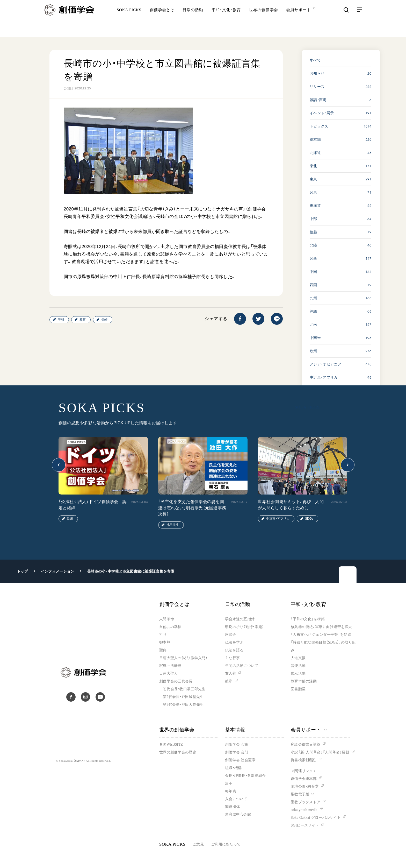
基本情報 (235, 730)
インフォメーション (58, 571)
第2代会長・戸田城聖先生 (183, 697)
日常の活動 (193, 19)
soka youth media (304, 810)
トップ (22, 571)
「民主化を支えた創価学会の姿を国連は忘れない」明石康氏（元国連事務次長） (192, 508)
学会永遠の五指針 (240, 619)
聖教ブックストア (306, 802)
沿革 (229, 783)
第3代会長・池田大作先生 (183, 705)
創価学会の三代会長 (176, 681)
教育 (83, 320)
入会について (236, 799)
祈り (163, 635)
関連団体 (232, 807)
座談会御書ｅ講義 (306, 744)
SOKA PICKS (129, 19)
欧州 (70, 519)
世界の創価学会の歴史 (178, 752)
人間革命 (167, 619)
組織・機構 (233, 768)
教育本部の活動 (304, 681)
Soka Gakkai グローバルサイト (316, 818)
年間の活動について (242, 666)
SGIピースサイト (305, 825)
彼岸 (229, 681)
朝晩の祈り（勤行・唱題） (244, 627)
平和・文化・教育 (226, 19)
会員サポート (309, 730)
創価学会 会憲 (237, 744)
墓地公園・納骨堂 (305, 786)
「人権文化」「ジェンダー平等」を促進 (321, 635)
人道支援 (298, 658)
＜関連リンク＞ (304, 771)
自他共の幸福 (170, 627)
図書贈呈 (298, 689)
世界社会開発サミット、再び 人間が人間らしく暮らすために (291, 505)
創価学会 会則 (237, 752)
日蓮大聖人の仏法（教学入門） (183, 658)
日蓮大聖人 (168, 673)
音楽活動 (298, 666)
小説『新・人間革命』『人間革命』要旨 (320, 752)
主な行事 (232, 658)
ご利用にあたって (226, 844)
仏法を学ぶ (234, 642)
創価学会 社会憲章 (240, 760)
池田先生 (173, 525)
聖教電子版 (300, 794)
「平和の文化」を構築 (308, 619)
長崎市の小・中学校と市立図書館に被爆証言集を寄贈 (131, 571)
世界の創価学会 (263, 19)
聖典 (163, 650)
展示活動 (298, 673)
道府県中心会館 (238, 814)
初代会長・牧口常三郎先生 (184, 689)
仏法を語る (234, 650)
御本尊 (165, 642)
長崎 (104, 320)
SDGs (309, 519)
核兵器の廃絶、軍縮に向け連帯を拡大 (321, 627)
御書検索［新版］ (304, 760)
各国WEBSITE (171, 744)
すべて (315, 60)
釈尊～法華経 (170, 666)
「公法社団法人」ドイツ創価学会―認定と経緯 (93, 505)
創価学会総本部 (304, 779)
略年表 (231, 791)
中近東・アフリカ (278, 519)
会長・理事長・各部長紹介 (245, 776)
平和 (61, 320)
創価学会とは (162, 19)
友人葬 (231, 673)
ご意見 (198, 844)
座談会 (231, 635)
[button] (59, 465)
